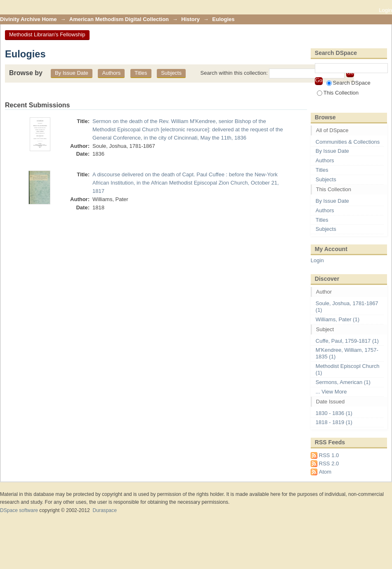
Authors (111, 73)
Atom (325, 472)
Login (385, 10)
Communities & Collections (348, 142)
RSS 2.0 (329, 463)
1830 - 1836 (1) (334, 413)
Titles (141, 73)
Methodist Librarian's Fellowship (47, 34)
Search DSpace (348, 83)
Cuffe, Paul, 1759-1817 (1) (347, 341)
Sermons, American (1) (343, 382)
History (190, 19)
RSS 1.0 (329, 455)
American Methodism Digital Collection (119, 19)
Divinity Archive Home (28, 19)
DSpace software (19, 510)
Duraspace (104, 510)
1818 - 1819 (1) (334, 422)
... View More (331, 392)
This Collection (338, 93)
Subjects (171, 73)
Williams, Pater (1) (338, 319)
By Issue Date (72, 73)
